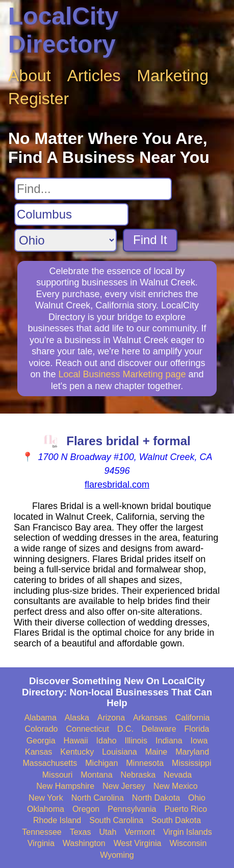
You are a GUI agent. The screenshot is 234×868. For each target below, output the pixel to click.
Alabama (41, 718)
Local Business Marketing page (122, 374)
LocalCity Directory (63, 30)
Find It (150, 240)
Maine (157, 752)
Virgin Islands (188, 832)
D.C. (125, 729)
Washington (84, 843)
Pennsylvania (132, 809)
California (193, 718)
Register (38, 99)
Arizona (111, 718)
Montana (96, 775)
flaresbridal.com (117, 485)
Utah (108, 832)
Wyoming (117, 855)
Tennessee (42, 832)
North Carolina (98, 798)
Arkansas (150, 718)
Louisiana (120, 752)
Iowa (199, 741)
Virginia (41, 843)
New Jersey (124, 786)
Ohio (197, 798)
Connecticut (87, 729)
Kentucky (77, 752)
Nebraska (138, 775)
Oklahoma (46, 809)
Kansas (38, 752)
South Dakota (176, 820)
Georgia (41, 741)
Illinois (136, 741)
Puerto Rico (186, 809)
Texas (81, 832)
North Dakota (156, 798)
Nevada (178, 775)
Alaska (77, 718)
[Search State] (66, 240)
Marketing (173, 76)
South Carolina (116, 820)
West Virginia (138, 843)
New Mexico (176, 786)
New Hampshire (65, 786)
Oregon (86, 809)
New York (46, 798)
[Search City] (71, 214)
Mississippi (191, 763)
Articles (94, 76)
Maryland (192, 752)
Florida (197, 729)
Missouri (58, 775)
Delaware (159, 729)
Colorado (42, 729)
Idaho (107, 741)
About (30, 76)
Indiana (169, 741)
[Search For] (93, 189)
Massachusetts (50, 763)
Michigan (101, 763)
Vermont (140, 832)
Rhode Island (57, 820)
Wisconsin (188, 843)
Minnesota (145, 763)
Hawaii (76, 741)
